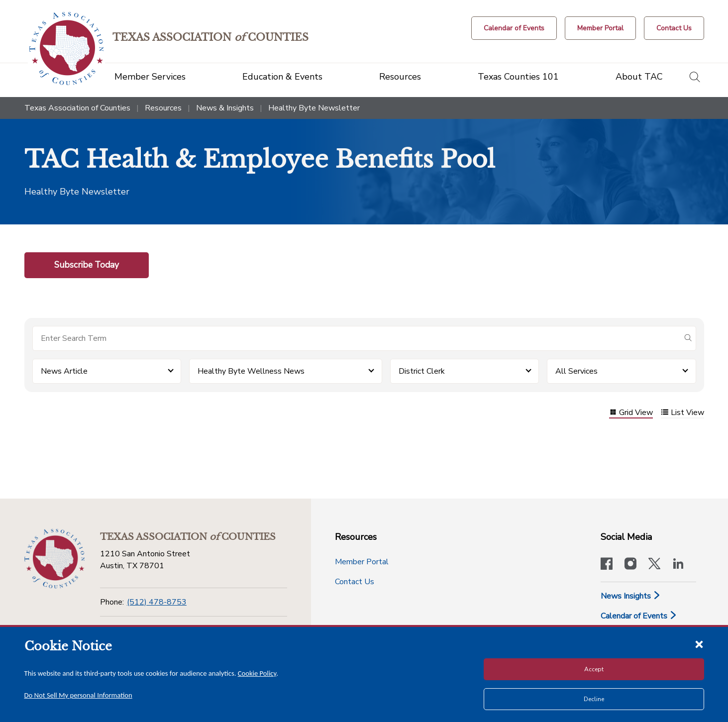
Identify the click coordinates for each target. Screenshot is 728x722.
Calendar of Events (639, 616)
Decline (594, 699)
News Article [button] (64, 371)
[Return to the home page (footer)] (54, 558)
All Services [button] (576, 371)
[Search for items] (356, 338)
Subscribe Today (87, 265)
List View (682, 413)
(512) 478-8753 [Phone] (157, 602)
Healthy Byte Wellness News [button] (251, 371)
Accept (594, 669)
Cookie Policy (257, 673)
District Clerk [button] (422, 371)
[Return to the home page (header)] (68, 49)
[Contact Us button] (674, 28)
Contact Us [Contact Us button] (355, 582)
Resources (163, 108)
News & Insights (225, 108)
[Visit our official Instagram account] (630, 565)
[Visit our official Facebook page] (607, 565)
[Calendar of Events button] (514, 28)
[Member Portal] (600, 28)
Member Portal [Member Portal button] (362, 562)
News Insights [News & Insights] (631, 596)
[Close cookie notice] (699, 644)
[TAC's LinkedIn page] (678, 565)
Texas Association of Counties (77, 108)
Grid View (631, 413)
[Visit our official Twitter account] (654, 565)
